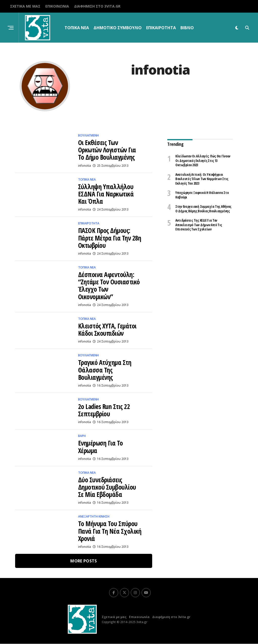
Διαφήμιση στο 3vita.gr (97, 6)
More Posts (84, 561)
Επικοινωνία (57, 6)
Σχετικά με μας (25, 6)
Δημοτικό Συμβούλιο (118, 28)
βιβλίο (187, 28)
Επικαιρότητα (161, 28)
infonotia (85, 166)
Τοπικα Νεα (77, 28)
